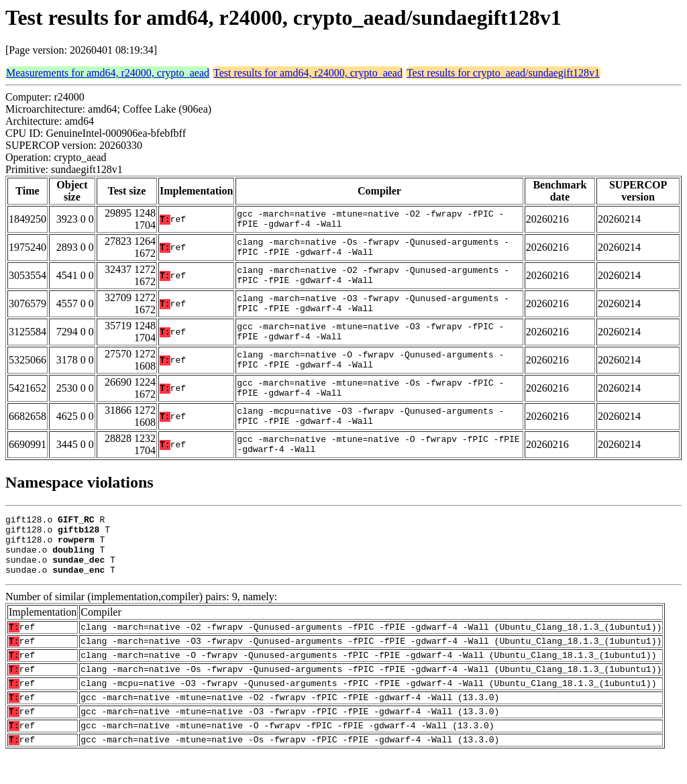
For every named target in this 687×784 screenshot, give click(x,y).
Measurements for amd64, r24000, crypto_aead (108, 73)
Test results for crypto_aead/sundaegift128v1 (503, 73)
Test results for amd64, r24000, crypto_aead (308, 73)
